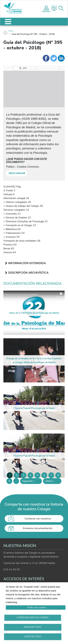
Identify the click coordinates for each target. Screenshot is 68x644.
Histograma (54, 8)
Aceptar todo (33, 637)
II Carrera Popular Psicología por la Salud (34, 456)
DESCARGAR (17, 173)
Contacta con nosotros (38, 519)
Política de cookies (37, 607)
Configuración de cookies (33, 617)
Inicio (11, 31)
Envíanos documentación (38, 528)
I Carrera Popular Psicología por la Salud (34, 408)
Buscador (61, 8)
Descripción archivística (28, 273)
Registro (46, 8)
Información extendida (27, 263)
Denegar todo (33, 627)
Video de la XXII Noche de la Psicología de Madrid (34, 313)
